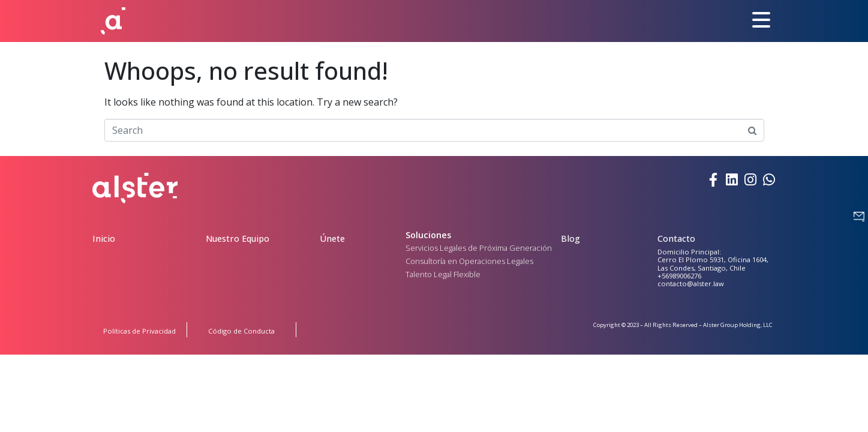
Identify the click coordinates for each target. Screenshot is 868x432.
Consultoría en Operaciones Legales (469, 261)
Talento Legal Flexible (443, 274)
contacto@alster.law (691, 283)
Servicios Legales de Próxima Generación (479, 248)
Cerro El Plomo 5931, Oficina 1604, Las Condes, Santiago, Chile (713, 263)
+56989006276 (679, 276)
